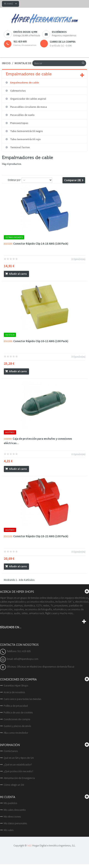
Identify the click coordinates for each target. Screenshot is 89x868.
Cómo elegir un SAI (14, 785)
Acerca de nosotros (14, 692)
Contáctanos (11, 751)
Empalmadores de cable (24, 83)
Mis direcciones (12, 817)
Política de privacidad (16, 706)
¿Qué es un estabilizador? (18, 764)
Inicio (6, 63)
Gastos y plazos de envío (17, 726)
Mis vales (9, 830)
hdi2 (30, 846)
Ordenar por (14, 180)
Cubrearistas (18, 91)
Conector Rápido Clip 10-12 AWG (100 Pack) (41, 341)
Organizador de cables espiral (28, 99)
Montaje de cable (28, 63)
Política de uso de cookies (18, 712)
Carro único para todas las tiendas (22, 699)
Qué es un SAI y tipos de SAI (19, 758)
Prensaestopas (19, 123)
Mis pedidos (10, 803)
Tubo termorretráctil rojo (25, 139)
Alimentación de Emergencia (19, 778)
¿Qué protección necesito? (18, 771)
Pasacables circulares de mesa (28, 107)
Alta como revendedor (16, 733)
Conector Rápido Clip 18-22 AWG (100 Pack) (41, 536)
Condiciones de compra (17, 719)
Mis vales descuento (15, 810)
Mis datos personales (15, 823)
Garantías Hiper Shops (16, 685)
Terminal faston (20, 147)
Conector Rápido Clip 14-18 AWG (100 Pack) (41, 244)
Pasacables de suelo (22, 115)
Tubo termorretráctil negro (26, 131)
